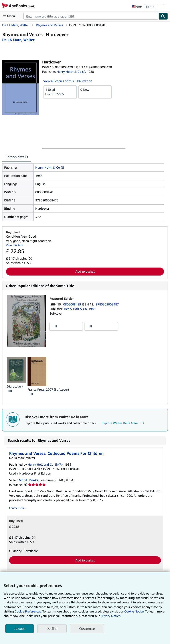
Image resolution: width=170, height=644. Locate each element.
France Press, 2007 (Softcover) (48, 389)
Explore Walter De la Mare (123, 423)
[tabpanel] (83, 192)
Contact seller (17, 508)
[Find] (163, 16)
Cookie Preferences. (28, 611)
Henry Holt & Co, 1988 (80, 309)
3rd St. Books (28, 480)
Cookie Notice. (134, 611)
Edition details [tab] (17, 157)
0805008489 (73, 304)
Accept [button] (20, 629)
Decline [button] (52, 629)
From (60, 92)
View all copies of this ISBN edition (68, 81)
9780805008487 (107, 304)
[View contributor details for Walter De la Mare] (18, 40)
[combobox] (91, 16)
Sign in (150, 7)
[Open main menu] (10, 16)
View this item (15, 245)
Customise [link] (87, 628)
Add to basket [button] (85, 271)
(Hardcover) (15, 386)
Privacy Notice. (111, 616)
